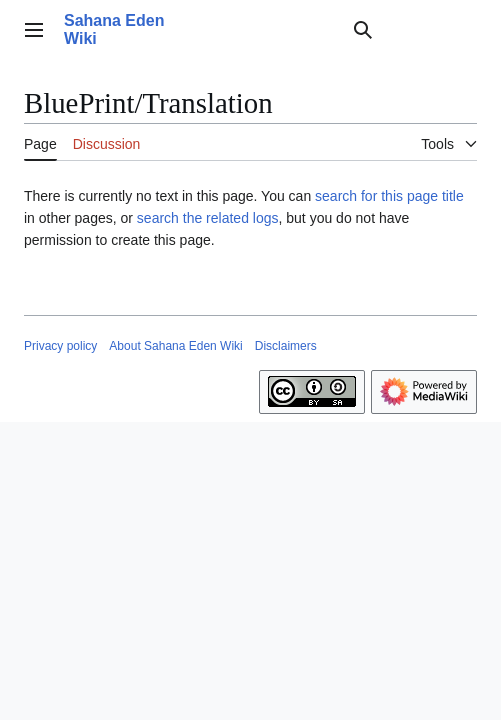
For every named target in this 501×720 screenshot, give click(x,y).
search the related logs (208, 218)
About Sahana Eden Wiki (175, 346)
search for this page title (389, 196)
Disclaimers (286, 346)
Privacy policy (60, 346)
